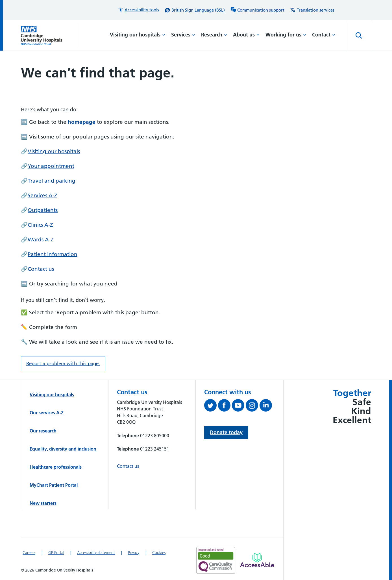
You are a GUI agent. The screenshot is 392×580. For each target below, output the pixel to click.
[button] (138, 10)
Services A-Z (43, 195)
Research (214, 35)
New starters (43, 503)
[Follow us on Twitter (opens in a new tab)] (211, 406)
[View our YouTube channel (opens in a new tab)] (239, 406)
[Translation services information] (312, 10)
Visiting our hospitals (138, 35)
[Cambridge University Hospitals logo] (49, 36)
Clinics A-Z (40, 225)
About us (246, 35)
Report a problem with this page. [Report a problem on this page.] (63, 363)
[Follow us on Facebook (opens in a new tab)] (225, 406)
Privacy (134, 553)
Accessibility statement (96, 553)
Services (183, 35)
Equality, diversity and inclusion (63, 449)
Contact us (41, 269)
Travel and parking (52, 181)
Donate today (226, 432)
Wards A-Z (41, 240)
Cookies (159, 553)
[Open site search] (359, 36)
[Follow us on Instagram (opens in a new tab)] (253, 406)
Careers (29, 553)
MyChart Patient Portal (54, 485)
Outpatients (43, 210)
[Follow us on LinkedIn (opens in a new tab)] (266, 406)
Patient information (53, 254)
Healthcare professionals (56, 467)
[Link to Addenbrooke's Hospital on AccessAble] (257, 560)
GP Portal (56, 553)
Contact (324, 35)
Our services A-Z (47, 413)
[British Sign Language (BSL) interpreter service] (195, 10)
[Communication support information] (257, 10)
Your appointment (51, 166)
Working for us (286, 35)
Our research (43, 431)
